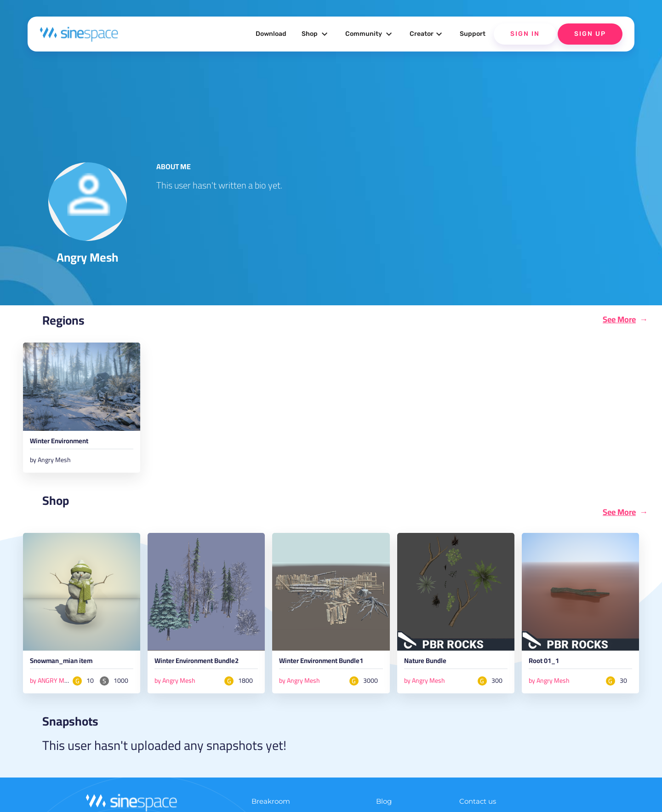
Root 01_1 (549, 666)
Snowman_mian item (71, 666)
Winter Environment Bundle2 (194, 670)
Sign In (525, 34)
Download (271, 34)
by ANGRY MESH (53, 685)
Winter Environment (69, 444)
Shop (316, 34)
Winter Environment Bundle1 (318, 670)
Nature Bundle (432, 666)
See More (619, 320)
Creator (427, 34)
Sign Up (590, 34)
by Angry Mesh (50, 462)
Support (473, 34)
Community (370, 34)
